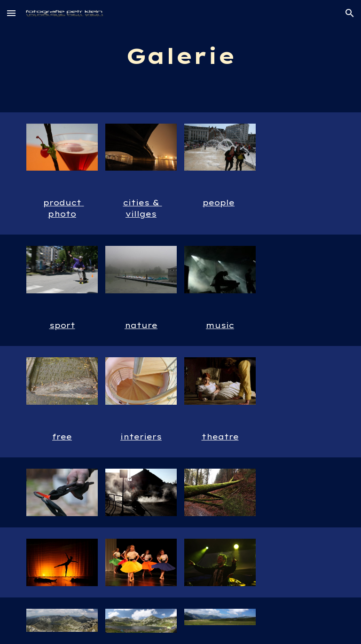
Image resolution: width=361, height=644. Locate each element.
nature (141, 325)
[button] (11, 13)
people (219, 203)
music (220, 325)
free (62, 437)
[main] (180, 56)
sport (62, 325)
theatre (220, 437)
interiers (141, 437)
